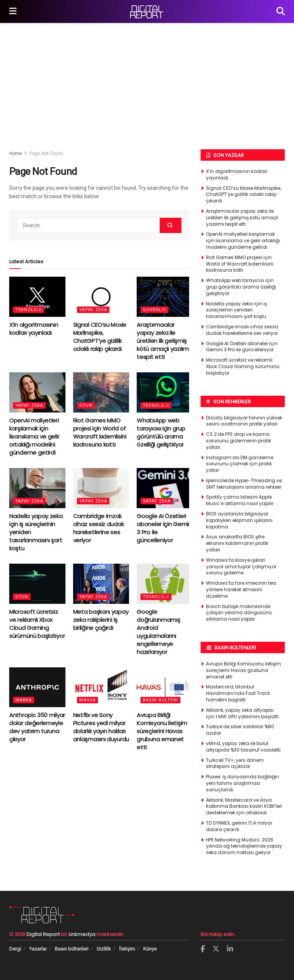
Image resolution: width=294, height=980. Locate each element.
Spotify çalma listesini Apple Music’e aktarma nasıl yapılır (240, 500)
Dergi (15, 949)
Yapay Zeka (93, 310)
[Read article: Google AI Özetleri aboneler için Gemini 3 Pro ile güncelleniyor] (165, 488)
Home (16, 153)
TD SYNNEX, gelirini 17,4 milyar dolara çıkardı (239, 826)
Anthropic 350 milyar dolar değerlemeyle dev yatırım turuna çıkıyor (37, 727)
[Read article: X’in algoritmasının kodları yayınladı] (37, 297)
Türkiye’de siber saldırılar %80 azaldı (240, 730)
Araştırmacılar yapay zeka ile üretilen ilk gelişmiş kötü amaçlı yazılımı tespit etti (163, 341)
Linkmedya (82, 934)
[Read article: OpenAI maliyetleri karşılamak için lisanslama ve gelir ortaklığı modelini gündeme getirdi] (37, 392)
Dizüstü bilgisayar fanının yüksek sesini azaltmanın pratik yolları (244, 421)
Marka (24, 700)
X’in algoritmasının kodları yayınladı (33, 329)
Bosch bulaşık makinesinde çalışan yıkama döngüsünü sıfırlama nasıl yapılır (239, 613)
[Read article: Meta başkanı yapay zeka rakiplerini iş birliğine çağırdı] (101, 584)
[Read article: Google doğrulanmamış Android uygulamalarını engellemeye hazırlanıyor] (165, 584)
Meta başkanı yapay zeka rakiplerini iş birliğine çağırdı (101, 620)
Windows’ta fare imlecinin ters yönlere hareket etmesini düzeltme (241, 589)
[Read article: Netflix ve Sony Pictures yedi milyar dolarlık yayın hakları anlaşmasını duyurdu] (101, 687)
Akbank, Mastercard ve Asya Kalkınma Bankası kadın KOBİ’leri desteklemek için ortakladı (244, 806)
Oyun (86, 405)
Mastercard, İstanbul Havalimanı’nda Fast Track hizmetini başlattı (238, 693)
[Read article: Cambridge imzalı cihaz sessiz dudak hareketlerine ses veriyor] (101, 488)
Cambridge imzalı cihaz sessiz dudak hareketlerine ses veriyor (99, 528)
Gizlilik (104, 949)
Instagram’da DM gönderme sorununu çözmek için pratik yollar (240, 464)
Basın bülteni (160, 700)
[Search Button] (281, 11)
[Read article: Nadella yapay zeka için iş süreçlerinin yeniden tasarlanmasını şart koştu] (37, 488)
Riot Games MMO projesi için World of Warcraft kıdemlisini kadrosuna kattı (100, 432)
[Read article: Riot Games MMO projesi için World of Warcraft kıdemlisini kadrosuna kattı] (101, 392)
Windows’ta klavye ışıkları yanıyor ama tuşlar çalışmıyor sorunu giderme (241, 567)
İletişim (127, 949)
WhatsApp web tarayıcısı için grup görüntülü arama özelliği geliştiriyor (161, 432)
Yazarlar (38, 949)
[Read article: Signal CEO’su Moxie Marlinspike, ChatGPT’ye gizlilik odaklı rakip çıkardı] (101, 297)
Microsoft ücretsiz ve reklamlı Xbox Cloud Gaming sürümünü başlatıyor (37, 624)
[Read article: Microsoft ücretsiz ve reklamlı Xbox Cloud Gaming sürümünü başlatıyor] (37, 584)
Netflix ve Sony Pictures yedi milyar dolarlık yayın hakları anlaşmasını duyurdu (101, 727)
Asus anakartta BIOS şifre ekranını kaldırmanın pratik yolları (237, 543)
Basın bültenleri (72, 949)
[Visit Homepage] (147, 12)
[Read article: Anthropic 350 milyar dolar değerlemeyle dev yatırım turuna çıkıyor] (37, 687)
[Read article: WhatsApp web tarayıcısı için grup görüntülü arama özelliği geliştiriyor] (165, 392)
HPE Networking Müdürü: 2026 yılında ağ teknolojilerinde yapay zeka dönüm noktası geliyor (244, 846)
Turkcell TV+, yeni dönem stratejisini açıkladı (235, 763)
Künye (150, 949)
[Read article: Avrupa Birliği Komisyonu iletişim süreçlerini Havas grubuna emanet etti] (165, 687)
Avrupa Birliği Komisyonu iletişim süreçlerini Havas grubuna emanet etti (162, 731)
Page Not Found (46, 153)
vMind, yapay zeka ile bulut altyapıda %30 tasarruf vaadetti (243, 747)
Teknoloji (29, 310)
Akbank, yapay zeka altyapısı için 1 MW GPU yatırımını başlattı (242, 713)
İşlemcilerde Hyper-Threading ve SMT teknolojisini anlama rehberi (244, 484)
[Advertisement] (147, 80)
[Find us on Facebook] (203, 949)
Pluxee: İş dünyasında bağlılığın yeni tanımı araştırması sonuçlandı (243, 783)
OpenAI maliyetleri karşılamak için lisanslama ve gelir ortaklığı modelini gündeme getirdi (34, 436)
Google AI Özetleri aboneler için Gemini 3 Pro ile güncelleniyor (242, 347)
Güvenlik (154, 310)
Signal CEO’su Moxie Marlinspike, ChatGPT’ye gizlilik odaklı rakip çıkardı (100, 337)
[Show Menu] (13, 11)
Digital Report (43, 934)
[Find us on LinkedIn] (230, 949)
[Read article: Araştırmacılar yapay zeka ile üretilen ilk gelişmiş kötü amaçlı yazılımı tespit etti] (165, 297)
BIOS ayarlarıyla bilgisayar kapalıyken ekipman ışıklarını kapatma (239, 520)
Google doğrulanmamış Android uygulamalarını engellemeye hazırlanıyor (158, 632)
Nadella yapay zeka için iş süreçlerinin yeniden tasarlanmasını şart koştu (236, 310)
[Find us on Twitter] (216, 949)
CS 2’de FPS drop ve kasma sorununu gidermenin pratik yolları (238, 441)
